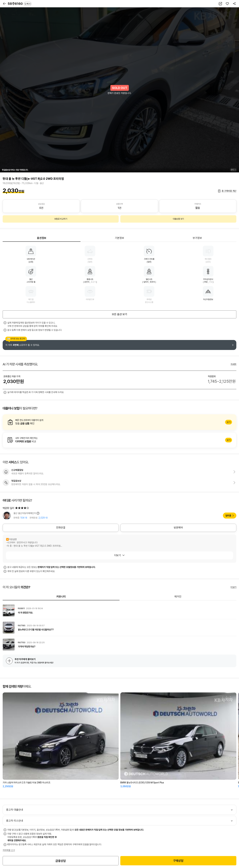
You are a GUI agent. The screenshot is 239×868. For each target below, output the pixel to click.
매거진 (178, 597)
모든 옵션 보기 (119, 314)
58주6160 (20, 4)
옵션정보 (42, 238)
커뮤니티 (61, 597)
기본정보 (119, 238)
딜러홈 (228, 516)
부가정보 (197, 238)
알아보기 (119, 422)
